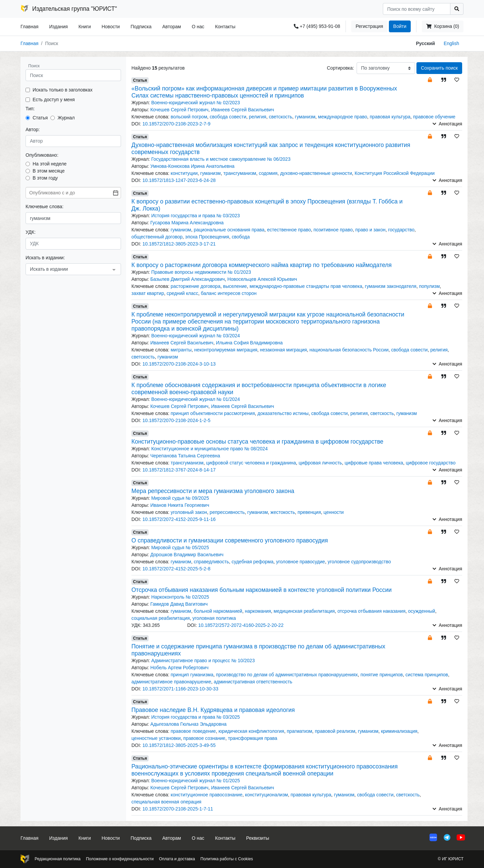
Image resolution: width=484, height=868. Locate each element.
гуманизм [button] (305, 117)
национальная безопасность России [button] (349, 350)
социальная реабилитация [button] (161, 618)
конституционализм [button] (267, 795)
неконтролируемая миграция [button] (226, 350)
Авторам (172, 27)
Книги (85, 27)
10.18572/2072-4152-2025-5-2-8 (176, 569)
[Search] (417, 9)
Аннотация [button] (447, 124)
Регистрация (369, 26)
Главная (29, 27)
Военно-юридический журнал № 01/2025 (196, 781)
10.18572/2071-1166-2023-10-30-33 (180, 689)
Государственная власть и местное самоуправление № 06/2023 (221, 159)
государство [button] (401, 230)
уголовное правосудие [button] (300, 562)
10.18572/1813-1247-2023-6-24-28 (179, 180)
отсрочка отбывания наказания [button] (371, 611)
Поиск (34, 66)
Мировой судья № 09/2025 (180, 498)
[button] (430, 80)
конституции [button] (184, 173)
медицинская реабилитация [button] (304, 611)
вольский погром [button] (189, 117)
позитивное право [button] (333, 230)
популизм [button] (430, 286)
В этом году (45, 178)
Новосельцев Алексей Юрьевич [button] (262, 279)
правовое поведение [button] (193, 731)
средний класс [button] (183, 293)
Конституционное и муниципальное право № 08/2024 (210, 449)
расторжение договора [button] (196, 286)
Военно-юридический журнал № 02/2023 (196, 103)
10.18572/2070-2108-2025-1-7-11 (178, 809)
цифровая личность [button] (320, 463)
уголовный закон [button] (189, 512)
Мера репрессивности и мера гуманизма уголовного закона (213, 491)
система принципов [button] (427, 675)
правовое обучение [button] (434, 117)
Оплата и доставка (177, 859)
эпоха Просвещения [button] (207, 237)
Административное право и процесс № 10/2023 (203, 661)
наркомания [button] (258, 611)
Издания (58, 27)
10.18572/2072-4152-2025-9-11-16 (179, 519)
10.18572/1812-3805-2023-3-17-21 (179, 244)
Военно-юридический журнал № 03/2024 (196, 336)
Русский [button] (426, 43)
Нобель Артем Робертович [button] (179, 668)
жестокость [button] (283, 512)
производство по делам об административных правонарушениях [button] (287, 675)
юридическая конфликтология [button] (251, 731)
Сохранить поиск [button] (439, 68)
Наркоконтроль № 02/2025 (180, 597)
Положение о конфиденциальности (120, 859)
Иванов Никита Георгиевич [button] (180, 505)
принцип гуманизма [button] (192, 675)
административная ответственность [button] (253, 682)
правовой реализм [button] (335, 731)
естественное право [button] (289, 230)
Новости (111, 27)
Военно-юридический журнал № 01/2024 (196, 399)
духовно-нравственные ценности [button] (316, 173)
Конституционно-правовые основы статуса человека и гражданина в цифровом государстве (257, 442)
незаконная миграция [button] (283, 350)
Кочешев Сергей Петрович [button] (179, 110)
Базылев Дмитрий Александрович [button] (188, 279)
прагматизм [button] (299, 731)
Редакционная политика (58, 859)
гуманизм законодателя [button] (391, 286)
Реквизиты (258, 838)
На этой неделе (50, 164)
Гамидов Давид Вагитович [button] (179, 604)
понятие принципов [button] (381, 675)
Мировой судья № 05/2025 (180, 548)
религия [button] (258, 117)
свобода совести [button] (228, 117)
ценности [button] (334, 512)
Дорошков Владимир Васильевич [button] (187, 555)
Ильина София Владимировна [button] (249, 343)
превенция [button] (309, 512)
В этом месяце (49, 171)
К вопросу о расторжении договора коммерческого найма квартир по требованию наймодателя (261, 265)
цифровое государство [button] (431, 463)
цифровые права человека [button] (374, 463)
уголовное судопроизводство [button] (359, 562)
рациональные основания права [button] (229, 230)
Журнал (66, 118)
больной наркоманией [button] (218, 611)
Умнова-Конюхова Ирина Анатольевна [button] (192, 166)
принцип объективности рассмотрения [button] (213, 413)
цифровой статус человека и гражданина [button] (251, 463)
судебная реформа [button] (252, 562)
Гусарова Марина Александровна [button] (187, 223)
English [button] (451, 43)
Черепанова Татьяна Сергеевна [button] (185, 456)
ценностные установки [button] (156, 738)
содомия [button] (268, 173)
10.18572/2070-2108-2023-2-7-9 (176, 124)
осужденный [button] (422, 611)
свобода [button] (241, 237)
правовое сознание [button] (204, 738)
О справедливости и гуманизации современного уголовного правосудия (230, 540)
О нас (198, 27)
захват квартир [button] (148, 293)
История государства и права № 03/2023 (196, 216)
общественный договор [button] (157, 237)
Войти (400, 26)
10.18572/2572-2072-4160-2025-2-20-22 (241, 625)
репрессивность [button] (227, 512)
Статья (40, 118)
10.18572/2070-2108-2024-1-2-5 (176, 420)
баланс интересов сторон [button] (229, 293)
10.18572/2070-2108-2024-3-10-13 (179, 364)
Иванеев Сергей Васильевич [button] (243, 110)
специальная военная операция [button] (166, 802)
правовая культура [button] (390, 117)
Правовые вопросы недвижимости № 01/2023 (201, 272)
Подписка (141, 27)
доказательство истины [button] (283, 413)
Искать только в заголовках (63, 90)
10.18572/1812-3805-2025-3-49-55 (179, 745)
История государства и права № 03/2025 (196, 717)
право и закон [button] (370, 230)
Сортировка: (340, 68)
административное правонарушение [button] (171, 682)
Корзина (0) (443, 26)
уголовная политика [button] (214, 618)
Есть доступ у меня (54, 100)
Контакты (225, 27)
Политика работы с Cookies (227, 859)
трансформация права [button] (253, 738)
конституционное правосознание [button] (207, 795)
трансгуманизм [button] (240, 173)
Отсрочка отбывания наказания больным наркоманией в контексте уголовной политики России (261, 590)
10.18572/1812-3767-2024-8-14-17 (179, 470)
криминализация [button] (399, 731)
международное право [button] (342, 117)
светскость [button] (281, 117)
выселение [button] (235, 286)
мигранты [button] (181, 350)
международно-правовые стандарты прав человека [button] (306, 286)
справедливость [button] (211, 562)
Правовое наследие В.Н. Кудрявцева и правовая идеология (213, 710)
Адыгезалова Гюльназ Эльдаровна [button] (188, 724)
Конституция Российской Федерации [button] (395, 173)
